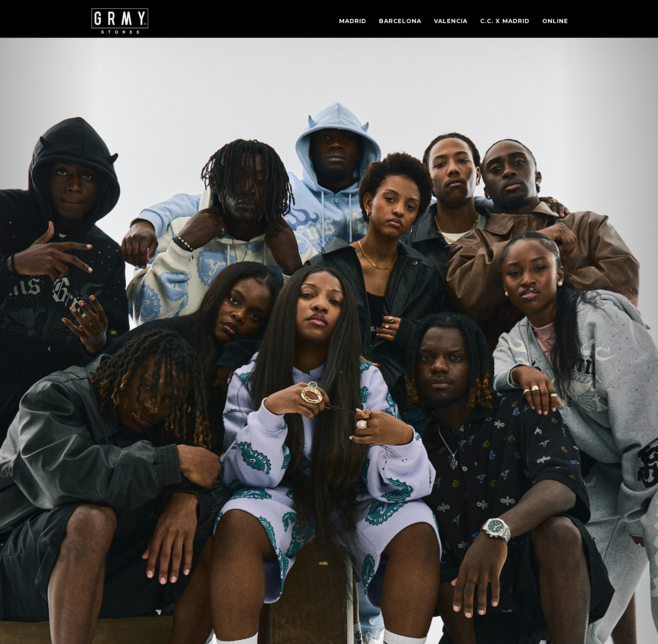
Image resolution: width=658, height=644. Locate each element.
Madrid (353, 21)
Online (555, 21)
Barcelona (400, 21)
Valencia (451, 21)
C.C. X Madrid (505, 21)
